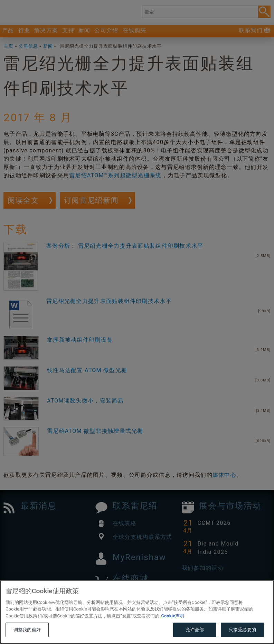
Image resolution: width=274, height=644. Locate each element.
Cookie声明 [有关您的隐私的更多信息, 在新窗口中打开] (173, 629)
